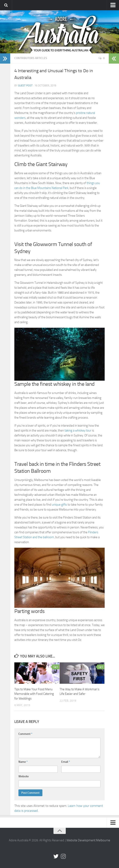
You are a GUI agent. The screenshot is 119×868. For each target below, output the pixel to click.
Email (66, 762)
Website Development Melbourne (88, 840)
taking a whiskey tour (78, 431)
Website (24, 776)
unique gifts (59, 505)
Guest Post (25, 85)
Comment (25, 734)
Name (23, 762)
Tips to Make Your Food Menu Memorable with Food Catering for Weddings (34, 694)
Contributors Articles (31, 58)
